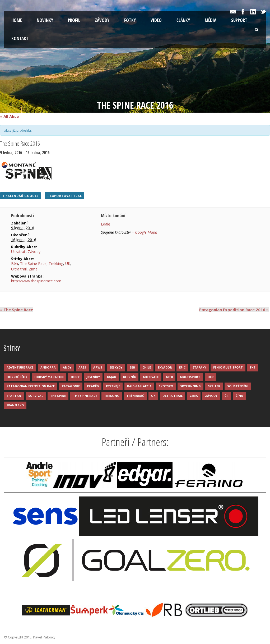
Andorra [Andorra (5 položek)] (48, 367)
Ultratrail (18, 252)
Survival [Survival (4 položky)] (36, 396)
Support (239, 20)
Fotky (130, 20)
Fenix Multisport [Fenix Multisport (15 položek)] (228, 367)
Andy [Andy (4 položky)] (67, 367)
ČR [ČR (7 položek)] (227, 396)
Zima (33, 269)
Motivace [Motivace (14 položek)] (151, 377)
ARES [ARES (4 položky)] (82, 367)
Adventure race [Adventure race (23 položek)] (20, 367)
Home (17, 20)
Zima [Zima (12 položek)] (194, 396)
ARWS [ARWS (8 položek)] (98, 367)
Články (183, 20)
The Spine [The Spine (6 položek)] (58, 396)
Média (211, 20)
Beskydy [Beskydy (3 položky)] (116, 367)
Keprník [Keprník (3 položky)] (129, 377)
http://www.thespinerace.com (36, 281)
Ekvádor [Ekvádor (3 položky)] (165, 367)
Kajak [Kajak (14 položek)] (111, 377)
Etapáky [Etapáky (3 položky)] (199, 367)
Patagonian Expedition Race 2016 (234, 310)
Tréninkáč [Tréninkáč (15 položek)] (135, 396)
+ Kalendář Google (20, 196)
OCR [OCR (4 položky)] (211, 377)
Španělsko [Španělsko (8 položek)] (15, 405)
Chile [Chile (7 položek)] (147, 367)
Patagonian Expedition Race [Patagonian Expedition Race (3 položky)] (31, 386)
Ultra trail (19, 269)
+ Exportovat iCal (64, 196)
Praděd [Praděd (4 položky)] (93, 386)
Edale (106, 224)
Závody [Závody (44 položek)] (211, 396)
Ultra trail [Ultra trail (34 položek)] (173, 396)
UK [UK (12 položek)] (153, 396)
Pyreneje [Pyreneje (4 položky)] (113, 386)
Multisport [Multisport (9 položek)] (190, 377)
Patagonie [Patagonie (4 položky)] (71, 386)
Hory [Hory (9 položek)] (75, 377)
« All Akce (9, 116)
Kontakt (20, 38)
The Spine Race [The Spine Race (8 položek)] (85, 396)
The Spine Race (33, 263)
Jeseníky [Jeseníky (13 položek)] (93, 377)
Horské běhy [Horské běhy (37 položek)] (17, 377)
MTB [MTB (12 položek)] (169, 377)
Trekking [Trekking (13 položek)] (112, 396)
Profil (74, 20)
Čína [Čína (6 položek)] (239, 396)
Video (156, 20)
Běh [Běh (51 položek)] (132, 367)
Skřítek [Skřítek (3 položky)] (214, 386)
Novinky (45, 20)
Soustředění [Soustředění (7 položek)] (238, 386)
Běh (15, 263)
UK (68, 263)
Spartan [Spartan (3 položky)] (14, 396)
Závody (102, 20)
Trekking (56, 263)
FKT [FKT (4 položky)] (253, 367)
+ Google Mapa (145, 232)
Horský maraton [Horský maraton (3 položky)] (49, 377)
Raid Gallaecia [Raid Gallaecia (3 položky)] (139, 386)
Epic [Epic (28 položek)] (182, 367)
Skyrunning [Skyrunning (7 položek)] (190, 386)
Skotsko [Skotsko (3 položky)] (166, 386)
